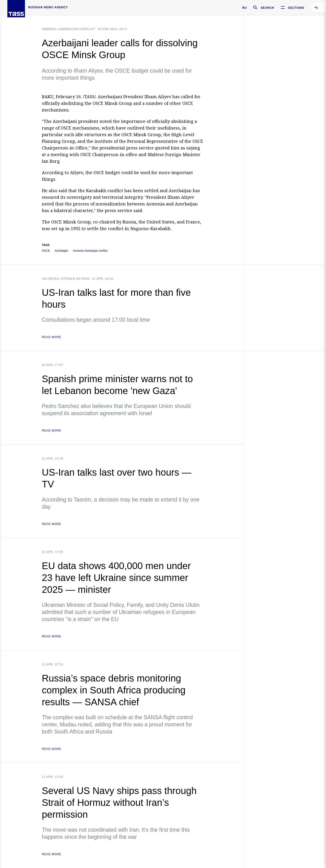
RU (245, 8)
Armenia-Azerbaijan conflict (90, 251)
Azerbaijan (61, 251)
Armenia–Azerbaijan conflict (69, 29)
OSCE (46, 251)
